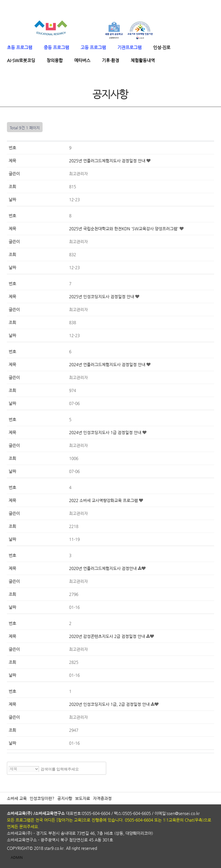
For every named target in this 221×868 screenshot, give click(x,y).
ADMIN (17, 857)
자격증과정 (102, 798)
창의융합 (55, 60)
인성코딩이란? (42, 798)
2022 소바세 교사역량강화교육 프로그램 (104, 500)
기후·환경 (110, 60)
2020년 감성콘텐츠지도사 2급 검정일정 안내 (108, 636)
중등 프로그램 (56, 47)
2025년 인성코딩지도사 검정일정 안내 (102, 297)
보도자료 (83, 798)
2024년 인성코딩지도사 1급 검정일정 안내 (106, 432)
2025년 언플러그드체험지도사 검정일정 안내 (108, 161)
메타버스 (82, 60)
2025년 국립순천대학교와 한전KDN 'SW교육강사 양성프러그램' (124, 229)
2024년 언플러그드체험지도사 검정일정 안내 (108, 364)
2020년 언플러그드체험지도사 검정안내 (103, 568)
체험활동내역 (143, 60)
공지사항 (65, 798)
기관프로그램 (129, 47)
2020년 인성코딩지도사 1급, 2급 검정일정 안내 (110, 704)
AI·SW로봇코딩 (21, 60)
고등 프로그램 (93, 47)
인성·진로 (162, 47)
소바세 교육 (17, 798)
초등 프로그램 (20, 47)
